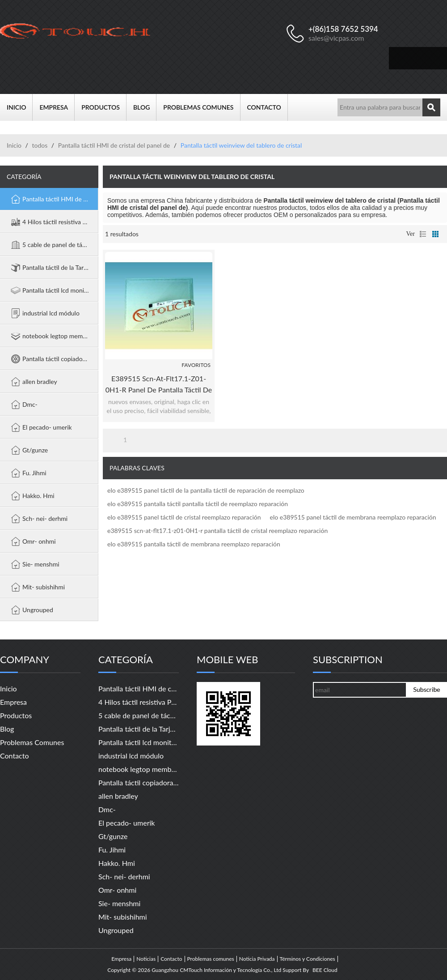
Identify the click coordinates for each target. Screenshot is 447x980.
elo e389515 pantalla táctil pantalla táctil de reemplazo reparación (198, 504)
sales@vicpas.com (336, 38)
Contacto (268, 107)
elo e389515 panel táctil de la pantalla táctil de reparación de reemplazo (206, 490)
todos (40, 145)
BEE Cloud (325, 970)
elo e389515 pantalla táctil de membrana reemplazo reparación (194, 544)
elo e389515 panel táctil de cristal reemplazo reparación (184, 517)
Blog (145, 107)
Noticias (146, 959)
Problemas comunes (202, 107)
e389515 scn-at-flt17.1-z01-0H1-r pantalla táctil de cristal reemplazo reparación (217, 530)
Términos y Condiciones (308, 959)
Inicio (20, 107)
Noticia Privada (257, 959)
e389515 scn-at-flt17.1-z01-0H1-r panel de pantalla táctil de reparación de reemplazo (159, 385)
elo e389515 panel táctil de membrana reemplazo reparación (353, 517)
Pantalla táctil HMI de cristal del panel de (114, 145)
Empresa (57, 107)
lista (423, 234)
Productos (104, 107)
